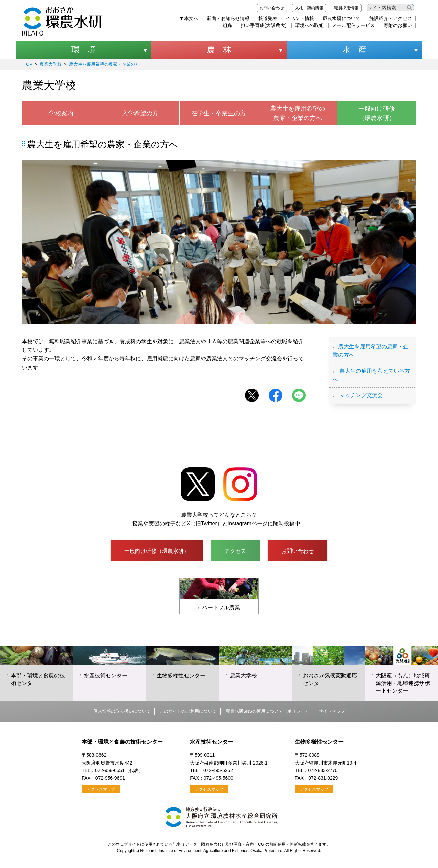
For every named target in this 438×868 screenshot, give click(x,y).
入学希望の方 (140, 113)
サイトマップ (332, 711)
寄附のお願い (398, 25)
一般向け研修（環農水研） (377, 113)
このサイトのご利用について (188, 711)
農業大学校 (51, 64)
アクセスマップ (101, 789)
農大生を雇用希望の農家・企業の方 (104, 64)
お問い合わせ (272, 8)
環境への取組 (309, 25)
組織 (227, 25)
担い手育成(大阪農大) (264, 25)
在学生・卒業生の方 (219, 113)
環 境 (84, 50)
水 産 (354, 50)
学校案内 (61, 113)
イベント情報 (300, 18)
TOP (28, 64)
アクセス (235, 551)
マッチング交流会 (361, 395)
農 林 (219, 50)
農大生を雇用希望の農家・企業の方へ (298, 113)
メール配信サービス (353, 25)
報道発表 (268, 18)
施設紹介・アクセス (391, 18)
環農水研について (342, 18)
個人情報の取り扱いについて (122, 711)
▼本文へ (189, 18)
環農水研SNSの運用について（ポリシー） (268, 711)
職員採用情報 (346, 8)
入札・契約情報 (309, 8)
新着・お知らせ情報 (228, 18)
